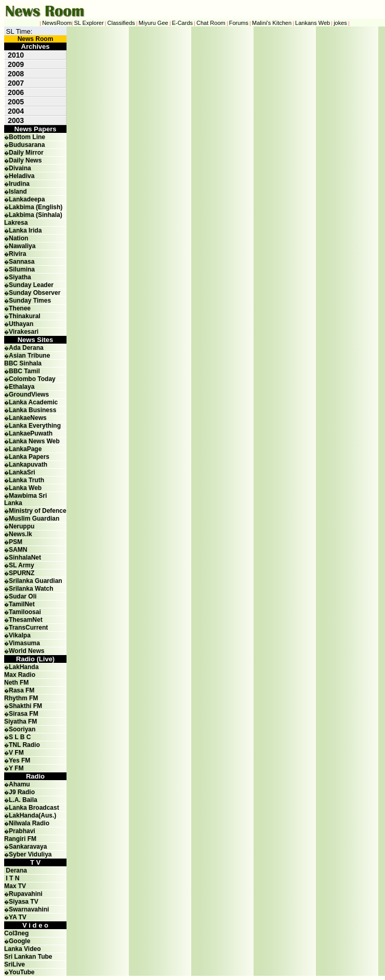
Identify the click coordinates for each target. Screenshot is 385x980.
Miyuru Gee (154, 23)
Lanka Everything (35, 426)
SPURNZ (22, 573)
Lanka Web (25, 488)
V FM (16, 753)
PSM (16, 542)
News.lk (21, 534)
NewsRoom (57, 23)
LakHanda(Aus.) (32, 815)
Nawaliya (22, 246)
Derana (16, 870)
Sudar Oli (23, 596)
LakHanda (24, 667)
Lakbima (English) (36, 207)
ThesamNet (26, 620)
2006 (16, 92)
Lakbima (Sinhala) (36, 215)
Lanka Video (22, 949)
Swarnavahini (29, 909)
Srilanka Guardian (36, 581)
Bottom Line (27, 137)
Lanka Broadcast (34, 808)
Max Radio (20, 675)
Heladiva (22, 176)
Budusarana (27, 145)
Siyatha (20, 277)
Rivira (17, 254)
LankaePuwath (31, 433)
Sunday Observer (35, 293)
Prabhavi (22, 831)
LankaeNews (28, 418)
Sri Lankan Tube (28, 957)
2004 (16, 111)
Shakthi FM (25, 706)
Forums (239, 23)
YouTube (22, 972)
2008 (16, 74)
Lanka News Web (34, 441)
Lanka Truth (26, 480)
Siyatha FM (21, 722)
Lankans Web (313, 23)
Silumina (22, 269)
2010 (16, 55)
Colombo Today (32, 379)
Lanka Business (32, 410)
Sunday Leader (31, 285)
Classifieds (121, 23)
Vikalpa (20, 635)
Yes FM (19, 760)
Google (19, 941)
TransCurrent (28, 628)
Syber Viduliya (30, 854)
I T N (12, 878)
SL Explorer (89, 23)
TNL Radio (24, 745)
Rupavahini (26, 894)
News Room (36, 39)
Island (18, 192)
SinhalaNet (25, 557)
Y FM (16, 768)
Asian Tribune (29, 356)
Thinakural (25, 316)
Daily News (25, 160)
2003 (16, 120)
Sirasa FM (24, 714)
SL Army (22, 565)
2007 (16, 83)
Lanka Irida (25, 230)
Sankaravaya (28, 847)
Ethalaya (22, 387)
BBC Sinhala (23, 363)
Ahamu (19, 784)
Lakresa (16, 223)
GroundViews (29, 394)
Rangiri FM (20, 839)
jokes (340, 23)
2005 (16, 102)
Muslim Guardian (34, 519)
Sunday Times (30, 301)
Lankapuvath (28, 465)
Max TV (15, 886)
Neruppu (22, 526)
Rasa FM (22, 690)
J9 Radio (22, 792)
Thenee (20, 308)
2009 (16, 64)
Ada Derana (26, 348)
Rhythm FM (21, 698)
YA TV (18, 917)
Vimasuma (24, 643)
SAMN (18, 550)
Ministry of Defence (38, 511)
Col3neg (16, 933)
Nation (18, 238)
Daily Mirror (26, 153)
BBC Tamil (24, 371)
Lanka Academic (33, 402)
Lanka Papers (29, 457)
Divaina (20, 168)
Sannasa (22, 262)
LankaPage (25, 449)
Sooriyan (22, 729)
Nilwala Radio (29, 823)
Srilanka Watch (31, 589)
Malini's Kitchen (272, 23)
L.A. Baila (23, 800)
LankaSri (22, 472)
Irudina (19, 184)
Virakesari (24, 332)
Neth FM (16, 683)
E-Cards (182, 23)
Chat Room (211, 23)
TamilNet (22, 604)
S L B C (20, 737)
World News (26, 651)
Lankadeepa (27, 199)
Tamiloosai (25, 612)
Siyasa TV (24, 902)
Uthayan (21, 324)
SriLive (15, 964)
